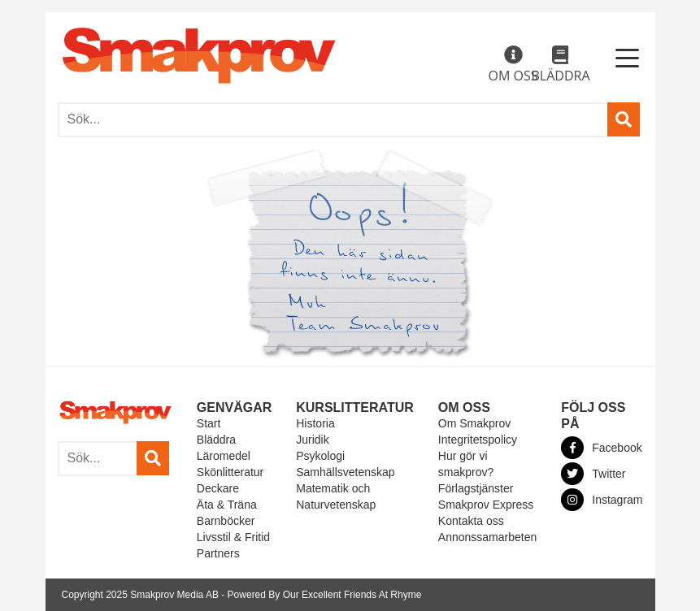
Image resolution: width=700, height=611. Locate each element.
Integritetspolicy (478, 440)
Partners (218, 553)
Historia (315, 423)
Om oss (513, 65)
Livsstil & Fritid (233, 537)
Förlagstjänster (476, 488)
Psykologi (320, 456)
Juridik (312, 440)
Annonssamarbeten (487, 537)
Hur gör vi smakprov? (466, 464)
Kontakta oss (471, 521)
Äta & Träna (227, 505)
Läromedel (224, 456)
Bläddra (560, 65)
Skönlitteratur (230, 472)
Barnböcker (226, 521)
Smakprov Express (486, 505)
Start (209, 423)
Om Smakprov (474, 423)
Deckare (218, 488)
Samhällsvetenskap (345, 472)
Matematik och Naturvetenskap (336, 496)
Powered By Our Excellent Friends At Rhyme (325, 595)
